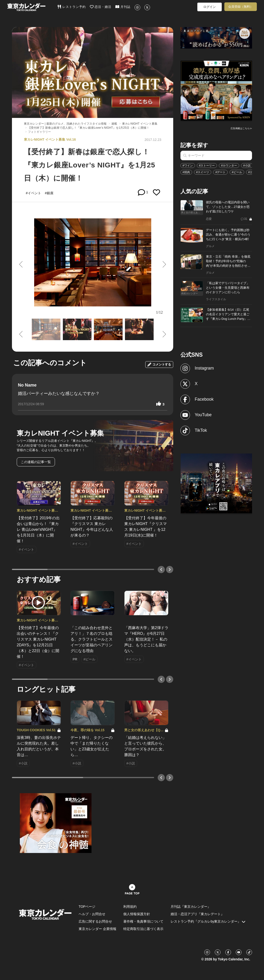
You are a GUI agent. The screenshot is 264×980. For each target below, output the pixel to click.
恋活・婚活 (101, 7)
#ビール (237, 172)
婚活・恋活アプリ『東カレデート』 (197, 914)
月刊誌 (123, 7)
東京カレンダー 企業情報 (97, 929)
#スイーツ (203, 172)
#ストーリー (207, 166)
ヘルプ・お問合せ (92, 914)
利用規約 (130, 907)
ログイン (210, 7)
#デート (220, 172)
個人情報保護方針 (137, 914)
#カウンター (229, 166)
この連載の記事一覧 (36, 462)
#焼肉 (186, 172)
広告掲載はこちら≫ (241, 128)
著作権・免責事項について (143, 921)
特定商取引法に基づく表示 (143, 929)
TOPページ (87, 907)
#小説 (247, 166)
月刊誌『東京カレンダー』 (191, 907)
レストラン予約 (72, 7)
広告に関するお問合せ (95, 921)
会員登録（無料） (241, 7)
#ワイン (188, 166)
